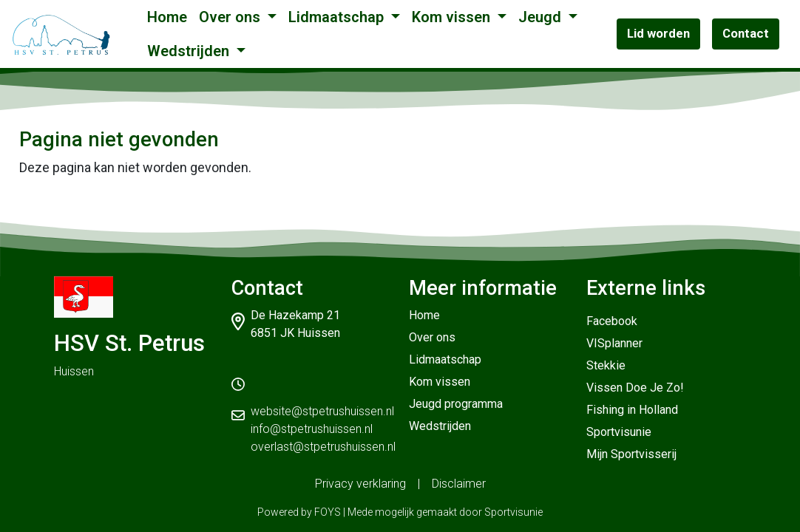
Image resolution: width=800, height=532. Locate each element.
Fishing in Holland (632, 410)
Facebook (612, 321)
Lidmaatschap (338, 17)
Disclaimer (459, 484)
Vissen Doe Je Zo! (635, 388)
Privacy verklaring (360, 484)
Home (167, 17)
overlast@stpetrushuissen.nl (323, 447)
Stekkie (606, 365)
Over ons (231, 17)
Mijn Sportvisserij (631, 454)
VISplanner (614, 343)
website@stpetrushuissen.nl (322, 411)
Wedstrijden (190, 51)
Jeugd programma (456, 404)
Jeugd (542, 17)
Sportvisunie (619, 432)
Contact (746, 33)
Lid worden (658, 33)
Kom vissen (453, 17)
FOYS (328, 512)
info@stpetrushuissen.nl (312, 429)
